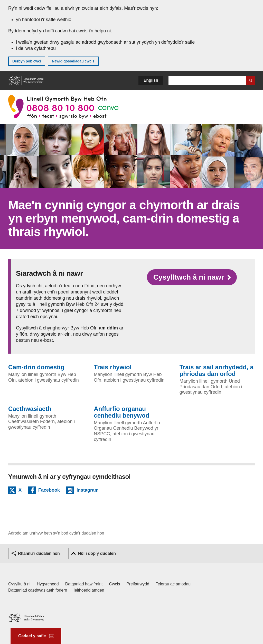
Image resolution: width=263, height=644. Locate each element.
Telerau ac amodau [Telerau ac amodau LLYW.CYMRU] (173, 584)
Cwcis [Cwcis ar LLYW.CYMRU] (115, 584)
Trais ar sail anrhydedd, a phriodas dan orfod (217, 371)
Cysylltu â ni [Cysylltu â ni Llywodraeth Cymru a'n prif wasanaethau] (19, 584)
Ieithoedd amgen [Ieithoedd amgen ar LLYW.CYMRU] (89, 590)
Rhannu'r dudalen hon (39, 553)
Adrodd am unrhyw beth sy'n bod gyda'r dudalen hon (56, 533)
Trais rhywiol (113, 367)
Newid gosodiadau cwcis (73, 61)
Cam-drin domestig (36, 367)
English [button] (151, 80)
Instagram (88, 491)
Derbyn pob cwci (27, 61)
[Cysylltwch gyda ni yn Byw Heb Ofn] (192, 277)
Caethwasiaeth (30, 409)
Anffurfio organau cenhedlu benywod (121, 412)
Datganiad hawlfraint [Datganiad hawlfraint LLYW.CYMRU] (84, 584)
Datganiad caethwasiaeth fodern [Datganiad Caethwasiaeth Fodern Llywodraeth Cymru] (38, 590)
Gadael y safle (32, 636)
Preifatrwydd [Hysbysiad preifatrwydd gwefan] (138, 584)
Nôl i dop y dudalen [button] (97, 553)
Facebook (49, 491)
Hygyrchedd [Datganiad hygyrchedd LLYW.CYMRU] (48, 584)
